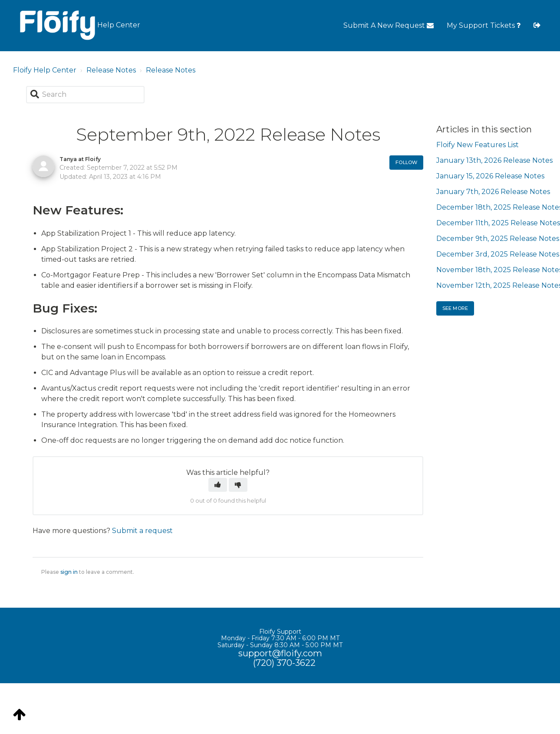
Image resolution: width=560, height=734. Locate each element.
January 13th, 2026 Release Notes (494, 160)
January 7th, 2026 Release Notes (493, 192)
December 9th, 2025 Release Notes (498, 239)
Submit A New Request (389, 25)
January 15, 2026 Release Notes (490, 176)
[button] (218, 485)
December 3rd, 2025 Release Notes (498, 254)
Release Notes (111, 70)
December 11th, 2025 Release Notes (498, 223)
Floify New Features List (478, 145)
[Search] (85, 95)
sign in (69, 572)
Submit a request (142, 531)
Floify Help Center (45, 70)
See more (455, 308)
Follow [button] (406, 162)
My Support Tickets (484, 25)
